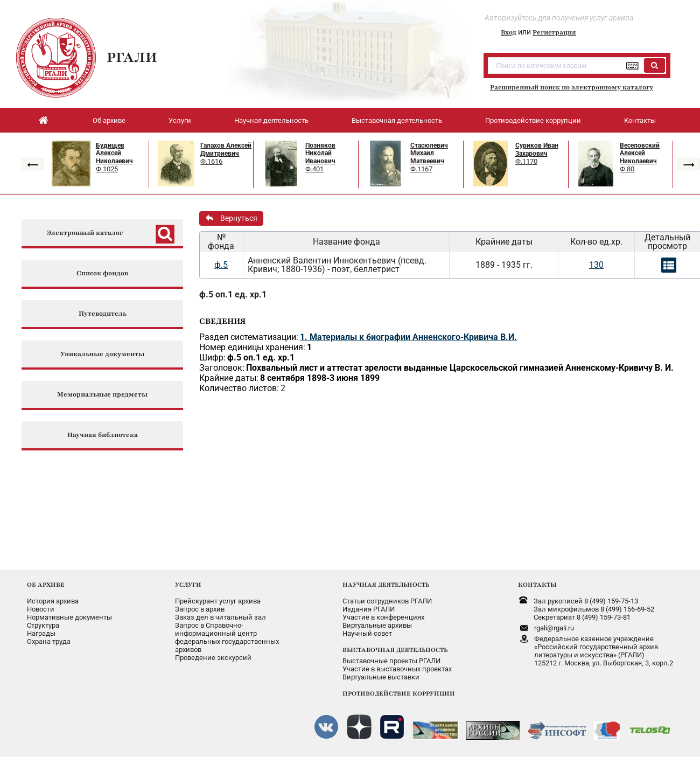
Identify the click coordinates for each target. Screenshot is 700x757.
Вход (509, 32)
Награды (41, 633)
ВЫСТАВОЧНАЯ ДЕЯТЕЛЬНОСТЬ (395, 650)
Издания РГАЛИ (369, 609)
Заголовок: (222, 368)
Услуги (180, 120)
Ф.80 (627, 169)
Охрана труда (49, 641)
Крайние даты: (229, 378)
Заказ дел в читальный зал (220, 617)
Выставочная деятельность (397, 120)
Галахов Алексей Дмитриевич (226, 150)
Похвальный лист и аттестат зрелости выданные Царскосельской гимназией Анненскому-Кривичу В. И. (460, 368)
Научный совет (367, 633)
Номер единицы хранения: (252, 347)
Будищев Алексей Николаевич (114, 153)
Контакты (640, 120)
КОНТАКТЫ (537, 585)
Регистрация (554, 32)
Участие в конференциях (383, 617)
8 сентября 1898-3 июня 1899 (320, 378)
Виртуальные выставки (381, 677)
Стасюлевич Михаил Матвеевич (429, 153)
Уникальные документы (102, 354)
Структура (43, 625)
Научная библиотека (103, 435)
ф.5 (221, 265)
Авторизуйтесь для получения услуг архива (559, 18)
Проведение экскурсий (213, 658)
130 (596, 265)
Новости (41, 609)
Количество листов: (239, 388)
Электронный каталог (85, 233)
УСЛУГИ (188, 585)
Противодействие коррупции (533, 120)
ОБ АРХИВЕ (46, 585)
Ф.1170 (526, 161)
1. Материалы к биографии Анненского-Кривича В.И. (408, 337)
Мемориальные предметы (102, 395)
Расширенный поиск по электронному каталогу (572, 87)
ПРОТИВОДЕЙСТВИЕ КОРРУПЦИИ (399, 693)
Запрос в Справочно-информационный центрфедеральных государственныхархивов (227, 637)
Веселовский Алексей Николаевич (640, 153)
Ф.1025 (107, 169)
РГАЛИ (132, 57)
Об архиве (109, 120)
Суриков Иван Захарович (537, 150)
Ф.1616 (211, 161)
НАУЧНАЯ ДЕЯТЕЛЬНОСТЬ (386, 585)
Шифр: (212, 357)
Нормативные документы (69, 617)
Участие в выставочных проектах (397, 669)
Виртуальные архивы (377, 625)
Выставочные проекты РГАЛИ (391, 661)
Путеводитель (103, 314)
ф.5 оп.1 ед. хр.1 (233, 294)
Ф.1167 (421, 169)
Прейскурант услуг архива (218, 601)
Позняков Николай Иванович (320, 153)
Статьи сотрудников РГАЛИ (387, 601)
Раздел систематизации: (249, 337)
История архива (53, 601)
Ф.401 (314, 169)
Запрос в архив (200, 609)
